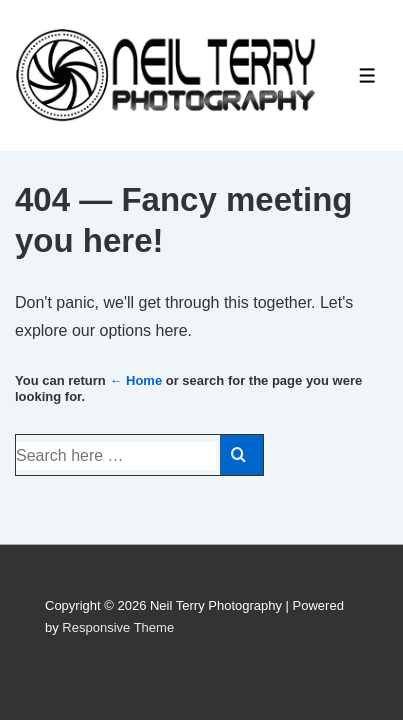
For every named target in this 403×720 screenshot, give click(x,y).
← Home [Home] (135, 380)
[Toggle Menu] (367, 75)
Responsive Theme (118, 627)
